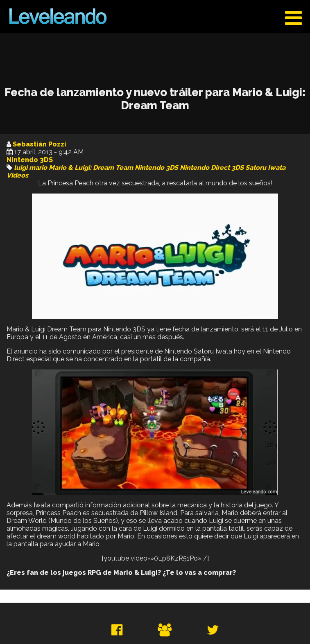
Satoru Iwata (265, 168)
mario (38, 168)
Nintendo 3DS (30, 160)
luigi (21, 168)
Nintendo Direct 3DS (212, 168)
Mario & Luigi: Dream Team (91, 168)
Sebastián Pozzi (40, 144)
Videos (17, 175)
